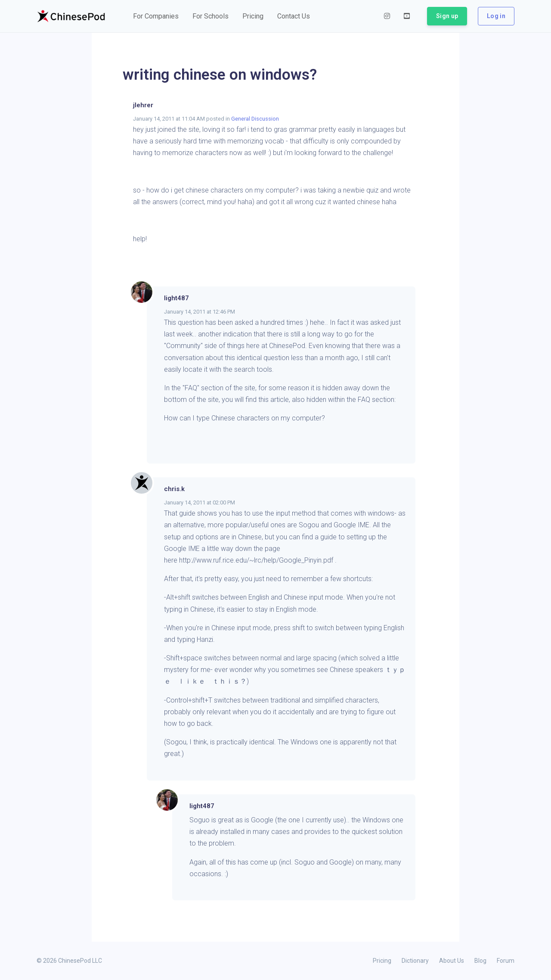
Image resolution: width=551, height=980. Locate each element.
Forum (506, 961)
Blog (480, 961)
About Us (452, 961)
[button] (156, 16)
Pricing (382, 961)
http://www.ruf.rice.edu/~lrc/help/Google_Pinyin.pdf (256, 560)
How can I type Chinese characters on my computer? (245, 418)
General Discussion (255, 119)
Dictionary (415, 961)
